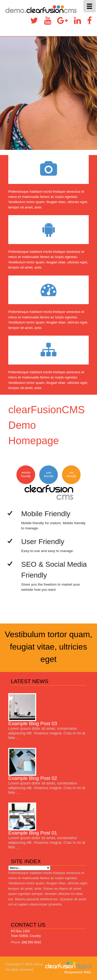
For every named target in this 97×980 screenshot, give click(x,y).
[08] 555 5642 (31, 942)
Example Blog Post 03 (33, 723)
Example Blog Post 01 (33, 833)
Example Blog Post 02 (33, 778)
